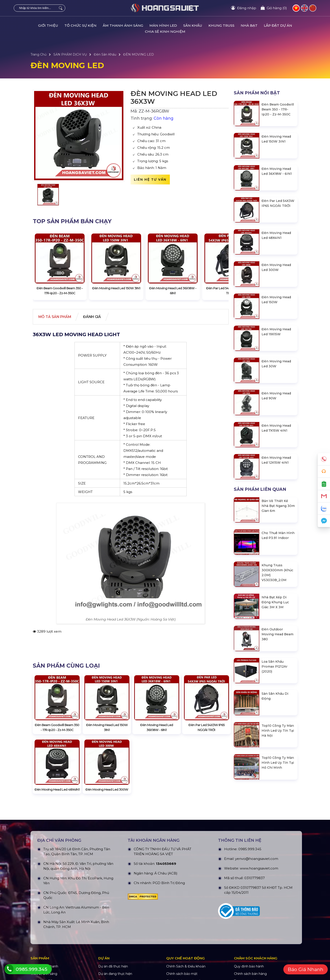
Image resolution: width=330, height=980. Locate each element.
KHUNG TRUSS (221, 25)
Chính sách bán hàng (250, 976)
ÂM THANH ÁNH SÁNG (123, 25)
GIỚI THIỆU (48, 25)
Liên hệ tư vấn (150, 180)
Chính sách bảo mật (182, 976)
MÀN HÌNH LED (163, 25)
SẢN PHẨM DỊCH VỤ (70, 54)
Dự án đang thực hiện (115, 976)
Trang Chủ (38, 54)
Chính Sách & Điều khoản (186, 969)
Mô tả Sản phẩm (56, 317)
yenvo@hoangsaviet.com (257, 861)
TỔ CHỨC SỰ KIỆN (80, 25)
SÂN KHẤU (193, 25)
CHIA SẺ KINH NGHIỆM (165, 31)
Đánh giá (96, 317)
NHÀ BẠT (249, 25)
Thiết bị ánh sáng (44, 976)
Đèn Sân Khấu (105, 54)
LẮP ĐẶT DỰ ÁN (278, 25)
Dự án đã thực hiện (113, 969)
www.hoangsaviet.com (259, 871)
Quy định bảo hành (249, 969)
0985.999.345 (250, 851)
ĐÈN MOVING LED (139, 54)
